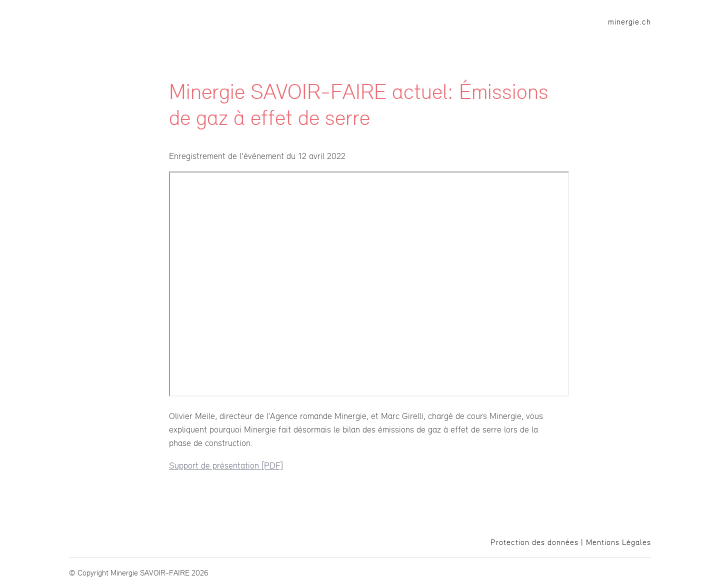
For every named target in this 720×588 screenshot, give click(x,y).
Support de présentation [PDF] (226, 465)
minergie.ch (629, 22)
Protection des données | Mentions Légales (571, 542)
